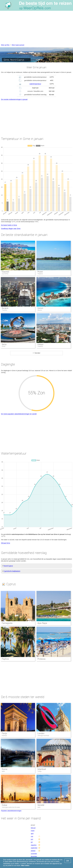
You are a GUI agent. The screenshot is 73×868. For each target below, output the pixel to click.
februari (33, 828)
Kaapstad (5, 272)
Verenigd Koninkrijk (43, 736)
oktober (33, 851)
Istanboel (42, 769)
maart (33, 831)
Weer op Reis (5, 45)
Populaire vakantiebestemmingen (11, 811)
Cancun (40, 308)
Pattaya (40, 344)
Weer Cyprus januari (18, 45)
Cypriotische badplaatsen (12, 571)
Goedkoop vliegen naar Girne (11, 229)
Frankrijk (4, 736)
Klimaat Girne (6, 543)
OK (68, 861)
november (34, 854)
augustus (34, 845)
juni (32, 839)
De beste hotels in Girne (9, 225)
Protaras (41, 659)
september (34, 848)
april (32, 834)
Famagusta (7, 623)
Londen (41, 733)
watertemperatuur (35, 84)
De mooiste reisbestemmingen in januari (14, 99)
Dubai (4, 805)
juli (32, 842)
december (34, 856)
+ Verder (36, 353)
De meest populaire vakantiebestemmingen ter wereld (19, 414)
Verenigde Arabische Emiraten (11, 807)
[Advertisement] (36, 28)
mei (32, 836)
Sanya (4, 344)
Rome (5, 769)
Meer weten (25, 865)
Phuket (40, 272)
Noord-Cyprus (8, 566)
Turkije (39, 771)
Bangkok (5, 308)
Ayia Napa (42, 623)
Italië (3, 771)
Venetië (41, 805)
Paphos (5, 659)
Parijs (4, 733)
